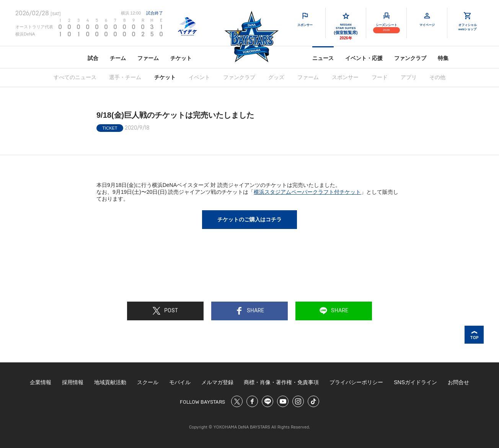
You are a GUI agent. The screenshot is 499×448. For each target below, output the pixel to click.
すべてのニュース (75, 77)
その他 (437, 77)
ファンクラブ (410, 58)
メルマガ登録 (217, 382)
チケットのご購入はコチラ (249, 219)
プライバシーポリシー (356, 382)
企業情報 (41, 382)
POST (165, 311)
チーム (118, 58)
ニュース (323, 58)
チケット (181, 58)
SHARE (250, 311)
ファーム (148, 58)
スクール (148, 382)
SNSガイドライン (415, 382)
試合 (93, 58)
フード (380, 77)
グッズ (276, 77)
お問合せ (458, 382)
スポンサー (345, 77)
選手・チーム (125, 77)
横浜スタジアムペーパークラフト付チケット (307, 192)
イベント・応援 (364, 58)
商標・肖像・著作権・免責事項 (281, 382)
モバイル (180, 382)
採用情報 (73, 382)
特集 (443, 58)
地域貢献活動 (110, 382)
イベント (199, 77)
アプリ (409, 77)
